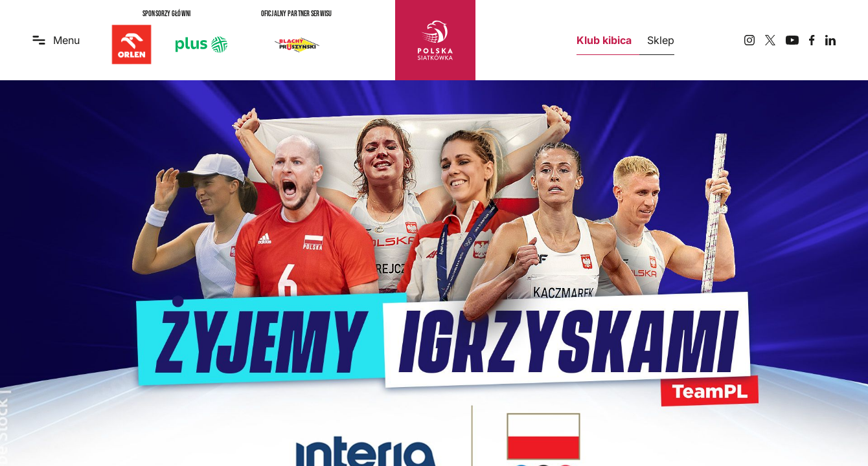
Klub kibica (604, 40)
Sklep (661, 40)
